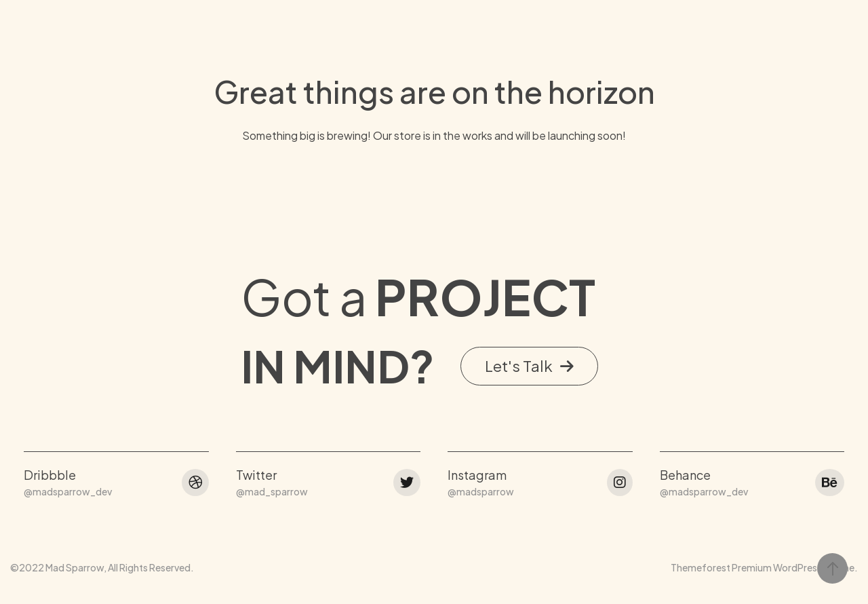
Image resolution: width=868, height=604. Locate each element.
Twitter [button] (256, 298)
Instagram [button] (477, 298)
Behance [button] (685, 298)
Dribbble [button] (50, 298)
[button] (529, 189)
